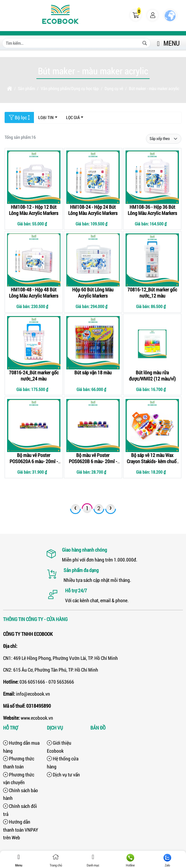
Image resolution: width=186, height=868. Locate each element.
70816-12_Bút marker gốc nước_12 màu (152, 292)
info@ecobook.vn (33, 694)
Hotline (130, 861)
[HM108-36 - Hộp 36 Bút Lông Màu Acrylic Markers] (152, 177)
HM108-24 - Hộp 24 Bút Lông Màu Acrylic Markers (93, 210)
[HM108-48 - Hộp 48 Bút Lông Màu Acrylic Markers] (34, 260)
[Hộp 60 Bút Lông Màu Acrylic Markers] (93, 260)
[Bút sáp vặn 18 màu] (93, 343)
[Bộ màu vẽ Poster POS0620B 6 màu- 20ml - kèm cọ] (93, 426)
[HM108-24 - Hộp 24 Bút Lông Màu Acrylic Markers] (93, 177)
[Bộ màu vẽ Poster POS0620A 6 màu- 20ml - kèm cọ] (34, 426)
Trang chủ (56, 861)
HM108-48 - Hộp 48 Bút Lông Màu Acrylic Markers (34, 292)
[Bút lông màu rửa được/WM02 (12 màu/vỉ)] (152, 343)
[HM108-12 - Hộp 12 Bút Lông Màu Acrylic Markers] (34, 177)
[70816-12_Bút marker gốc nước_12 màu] (152, 260)
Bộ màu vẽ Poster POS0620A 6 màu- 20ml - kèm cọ (34, 461)
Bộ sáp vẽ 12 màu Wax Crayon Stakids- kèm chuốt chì (152, 461)
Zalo (167, 861)
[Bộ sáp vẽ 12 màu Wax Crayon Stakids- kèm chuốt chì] (152, 426)
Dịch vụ (55, 728)
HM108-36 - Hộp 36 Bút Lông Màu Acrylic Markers (152, 210)
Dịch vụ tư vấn (63, 774)
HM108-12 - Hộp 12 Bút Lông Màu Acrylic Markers (34, 210)
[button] (136, 15)
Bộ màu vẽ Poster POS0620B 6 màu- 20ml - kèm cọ (93, 461)
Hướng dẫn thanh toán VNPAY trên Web (21, 829)
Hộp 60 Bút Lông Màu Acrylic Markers (93, 292)
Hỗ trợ (11, 728)
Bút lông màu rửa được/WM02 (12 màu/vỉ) (152, 375)
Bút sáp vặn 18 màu (93, 372)
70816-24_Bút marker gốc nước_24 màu (34, 375)
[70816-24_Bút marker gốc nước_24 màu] (34, 343)
